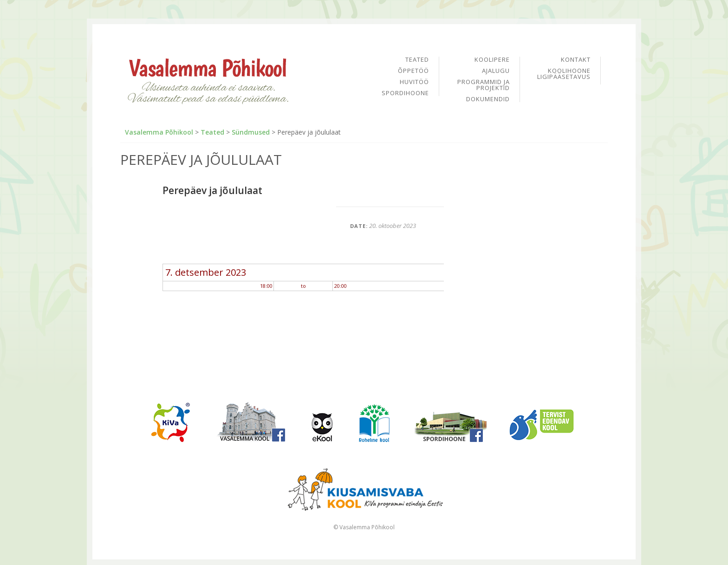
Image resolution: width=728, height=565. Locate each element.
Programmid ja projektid (484, 85)
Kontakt (576, 60)
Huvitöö (414, 82)
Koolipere (492, 60)
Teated (417, 60)
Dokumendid (488, 99)
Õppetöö (413, 71)
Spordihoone (405, 93)
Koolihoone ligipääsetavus (564, 74)
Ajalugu (496, 71)
